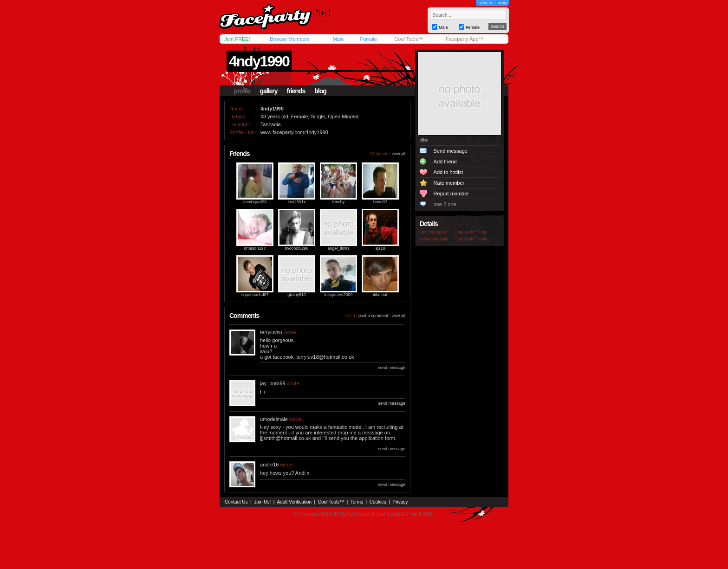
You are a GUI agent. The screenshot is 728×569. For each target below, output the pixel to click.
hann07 (380, 202)
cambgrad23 (255, 202)
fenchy (339, 202)
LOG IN (486, 3)
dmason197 (255, 248)
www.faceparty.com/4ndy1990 (294, 132)
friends (296, 91)
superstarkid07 (255, 295)
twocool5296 (297, 248)
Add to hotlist (448, 172)
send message (392, 368)
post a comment (373, 316)
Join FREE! (237, 39)
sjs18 (380, 248)
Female (368, 39)
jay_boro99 (273, 383)
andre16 (269, 465)
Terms (357, 502)
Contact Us (236, 502)
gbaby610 (297, 295)
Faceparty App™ (465, 39)
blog (320, 91)
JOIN (502, 3)
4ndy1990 (259, 61)
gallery (268, 91)
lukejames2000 (339, 295)
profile (242, 91)
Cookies (378, 502)
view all (398, 154)
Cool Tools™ (409, 39)
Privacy (400, 502)
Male (338, 39)
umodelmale (274, 419)
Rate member (449, 183)
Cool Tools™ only (471, 232)
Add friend (445, 162)
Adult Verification (294, 502)
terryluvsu (271, 332)
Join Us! (262, 502)
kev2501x (297, 202)
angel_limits (338, 248)
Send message (451, 151)
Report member (451, 194)
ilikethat (380, 295)
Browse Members (290, 39)
